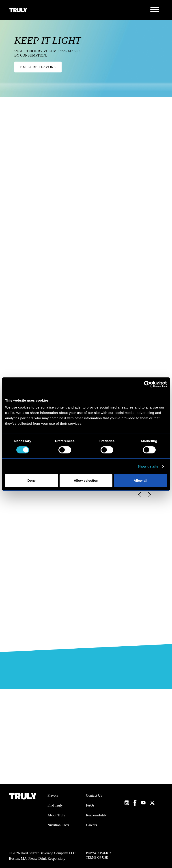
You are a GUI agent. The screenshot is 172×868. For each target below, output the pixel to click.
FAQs (90, 805)
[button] (139, 495)
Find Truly (55, 805)
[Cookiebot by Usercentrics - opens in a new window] (147, 384)
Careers (91, 825)
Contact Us (94, 795)
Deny (31, 480)
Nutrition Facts (58, 825)
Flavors (53, 795)
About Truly (56, 815)
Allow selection (86, 480)
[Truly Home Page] (18, 10)
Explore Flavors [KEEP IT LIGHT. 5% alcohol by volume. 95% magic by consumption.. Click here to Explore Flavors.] (38, 67)
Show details (148, 466)
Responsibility (96, 815)
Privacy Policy (99, 853)
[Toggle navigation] (155, 10)
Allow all (141, 480)
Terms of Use (97, 858)
